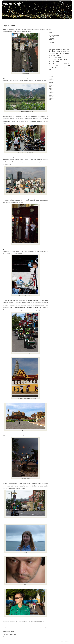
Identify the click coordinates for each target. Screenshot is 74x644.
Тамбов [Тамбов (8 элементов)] (68, 64)
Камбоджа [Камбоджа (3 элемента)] (51, 60)
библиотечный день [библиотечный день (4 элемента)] (60, 66)
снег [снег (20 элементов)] (50, 68)
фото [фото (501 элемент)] (55, 68)
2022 (50, 82)
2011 (50, 98)
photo (41, 622)
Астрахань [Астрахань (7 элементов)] (67, 56)
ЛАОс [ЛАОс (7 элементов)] (51, 62)
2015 (50, 93)
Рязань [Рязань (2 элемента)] (66, 62)
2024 (50, 80)
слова (32, 622)
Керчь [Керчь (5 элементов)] (55, 60)
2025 (50, 78)
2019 (50, 87)
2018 (50, 88)
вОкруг (51, 34)
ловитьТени (28, 622)
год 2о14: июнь (7, 21)
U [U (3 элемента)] (61, 56)
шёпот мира (52, 43)
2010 (50, 100)
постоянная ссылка (15, 623)
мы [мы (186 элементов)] (69, 66)
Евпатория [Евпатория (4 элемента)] (55, 58)
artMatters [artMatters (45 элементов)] (53, 49)
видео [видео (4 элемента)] (66, 66)
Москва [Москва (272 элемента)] (56, 61)
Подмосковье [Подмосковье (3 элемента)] (62, 62)
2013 (50, 95)
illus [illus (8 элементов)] (68, 49)
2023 (50, 81)
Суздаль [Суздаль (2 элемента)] (62, 64)
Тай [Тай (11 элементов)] (65, 64)
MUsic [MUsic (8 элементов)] (68, 52)
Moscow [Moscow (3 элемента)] (64, 52)
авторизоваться (21, 636)
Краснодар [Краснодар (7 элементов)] (59, 60)
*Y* (50, 30)
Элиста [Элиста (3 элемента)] (54, 66)
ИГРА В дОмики (52, 37)
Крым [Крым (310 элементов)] (65, 59)
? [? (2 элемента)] (50, 49)
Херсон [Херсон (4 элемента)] (51, 66)
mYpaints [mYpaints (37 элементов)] (52, 54)
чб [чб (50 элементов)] (50, 70)
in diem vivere (38, 622)
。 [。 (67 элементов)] (63, 56)
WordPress (69, 641)
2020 (50, 85)
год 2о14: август (43, 21)
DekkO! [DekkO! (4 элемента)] (61, 49)
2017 (50, 90)
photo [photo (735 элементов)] (58, 54)
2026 (50, 77)
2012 (50, 97)
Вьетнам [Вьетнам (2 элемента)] (51, 58)
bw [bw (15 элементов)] (58, 49)
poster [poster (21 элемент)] (63, 54)
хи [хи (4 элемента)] (58, 68)
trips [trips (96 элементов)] (59, 56)
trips (44, 622)
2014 (50, 94)
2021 (50, 84)
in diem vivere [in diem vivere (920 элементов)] (56, 51)
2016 (50, 91)
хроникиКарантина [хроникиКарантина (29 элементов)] (65, 68)
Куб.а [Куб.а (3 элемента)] (69, 60)
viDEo (50, 32)
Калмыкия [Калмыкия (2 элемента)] (66, 58)
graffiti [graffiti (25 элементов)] (65, 49)
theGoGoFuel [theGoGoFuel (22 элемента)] (53, 56)
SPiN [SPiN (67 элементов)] (67, 54)
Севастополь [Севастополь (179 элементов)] (55, 64)
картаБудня (23, 622)
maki (16, 622)
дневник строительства (54, 35)
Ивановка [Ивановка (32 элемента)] (61, 58)
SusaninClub (12, 4)
